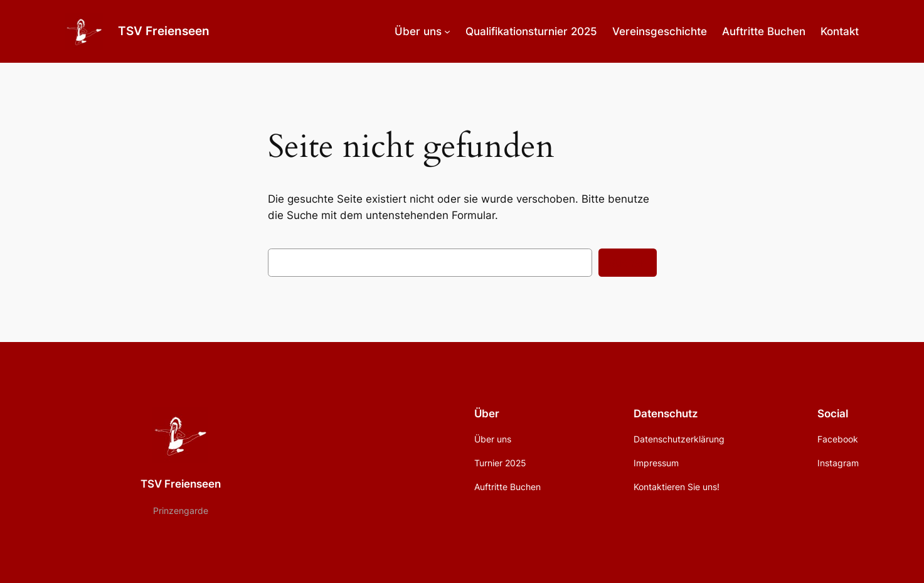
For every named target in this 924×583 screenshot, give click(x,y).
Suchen (628, 263)
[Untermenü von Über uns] (447, 31)
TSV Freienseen (164, 31)
